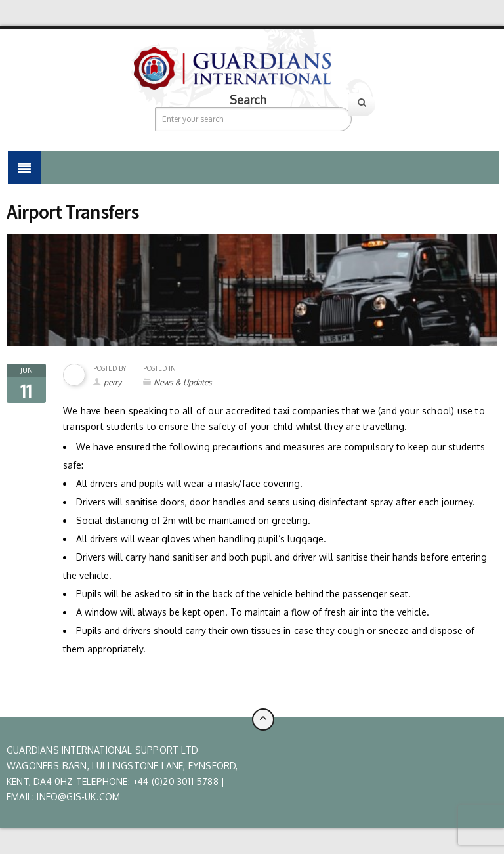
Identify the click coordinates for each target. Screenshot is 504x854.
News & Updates (183, 382)
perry (113, 382)
